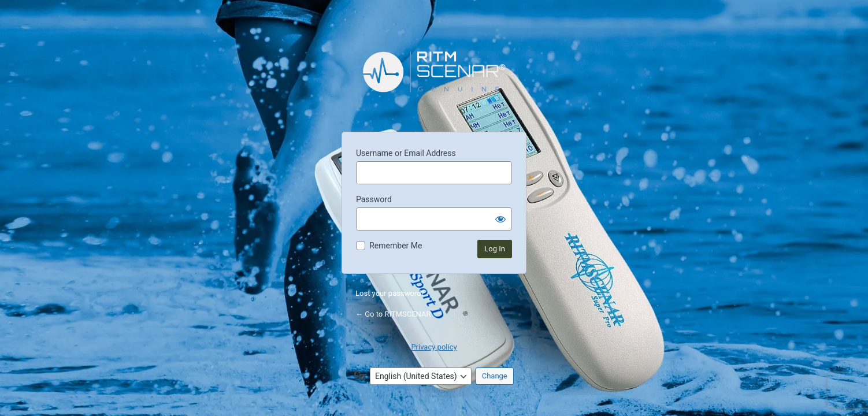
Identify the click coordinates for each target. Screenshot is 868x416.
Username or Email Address (406, 153)
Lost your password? (390, 293)
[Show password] (500, 219)
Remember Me (396, 246)
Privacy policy (434, 347)
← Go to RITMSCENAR (393, 314)
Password (374, 199)
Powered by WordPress (434, 81)
